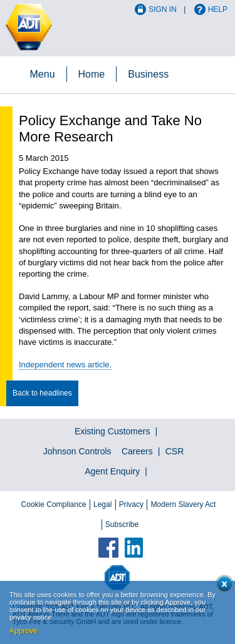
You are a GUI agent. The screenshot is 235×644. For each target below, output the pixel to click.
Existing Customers (112, 431)
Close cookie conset (222, 586)
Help (218, 9)
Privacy (131, 504)
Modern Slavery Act (183, 504)
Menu (43, 74)
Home (92, 74)
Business (148, 74)
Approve (23, 631)
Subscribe (122, 524)
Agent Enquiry (112, 471)
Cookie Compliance (54, 504)
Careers (137, 451)
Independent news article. (65, 365)
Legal (102, 504)
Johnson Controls (77, 451)
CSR (175, 451)
